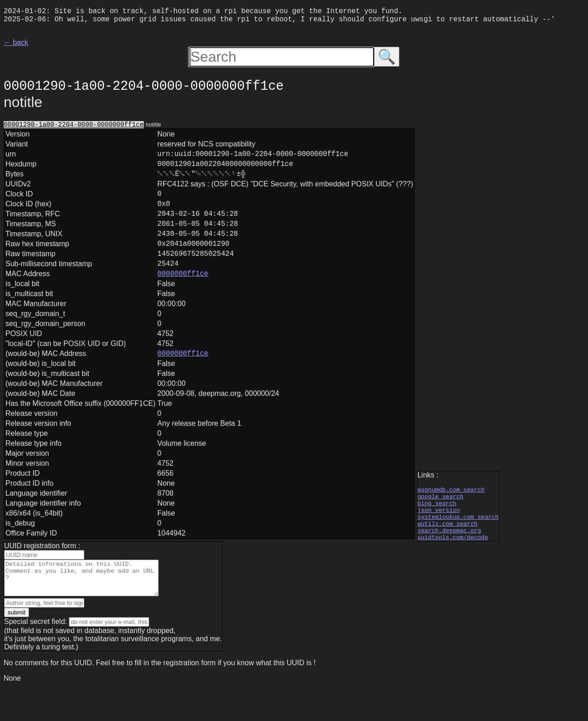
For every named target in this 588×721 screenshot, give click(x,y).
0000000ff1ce (183, 299)
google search (440, 516)
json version (439, 532)
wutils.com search (448, 549)
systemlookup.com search (458, 541)
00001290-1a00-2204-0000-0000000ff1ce (74, 129)
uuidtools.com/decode (453, 565)
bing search (437, 524)
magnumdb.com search (451, 508)
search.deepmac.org (449, 557)
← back (16, 46)
